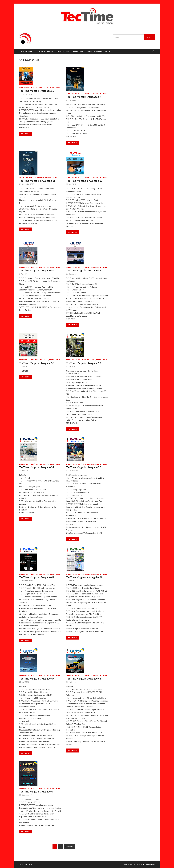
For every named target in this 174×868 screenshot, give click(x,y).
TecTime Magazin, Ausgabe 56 (37, 270)
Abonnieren (27, 51)
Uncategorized (51, 178)
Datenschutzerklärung (99, 51)
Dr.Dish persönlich (26, 88)
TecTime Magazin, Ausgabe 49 (37, 577)
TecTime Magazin (41, 88)
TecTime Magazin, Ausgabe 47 (37, 678)
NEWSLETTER (63, 51)
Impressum (78, 51)
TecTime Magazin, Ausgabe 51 (37, 467)
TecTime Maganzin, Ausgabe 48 (84, 577)
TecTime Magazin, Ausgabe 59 (84, 97)
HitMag (152, 864)
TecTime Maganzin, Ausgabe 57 (84, 181)
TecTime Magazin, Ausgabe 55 (84, 270)
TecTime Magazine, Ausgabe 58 (37, 181)
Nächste (69, 846)
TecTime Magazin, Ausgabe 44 (37, 791)
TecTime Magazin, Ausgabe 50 (84, 467)
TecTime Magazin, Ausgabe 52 (84, 363)
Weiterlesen (26, 134)
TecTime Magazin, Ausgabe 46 (84, 678)
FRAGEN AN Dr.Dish (45, 51)
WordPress (141, 864)
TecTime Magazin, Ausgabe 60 (37, 91)
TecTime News (55, 88)
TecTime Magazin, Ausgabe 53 (37, 363)
